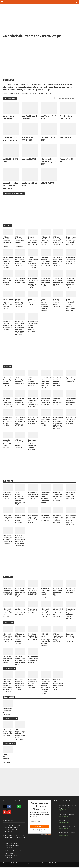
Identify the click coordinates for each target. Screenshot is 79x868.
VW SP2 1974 (66, 138)
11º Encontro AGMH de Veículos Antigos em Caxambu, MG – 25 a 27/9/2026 (58, 685)
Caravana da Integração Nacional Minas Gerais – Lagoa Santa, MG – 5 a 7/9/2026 (20, 685)
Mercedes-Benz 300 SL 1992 (29, 139)
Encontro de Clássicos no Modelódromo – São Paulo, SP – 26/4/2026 (7, 325)
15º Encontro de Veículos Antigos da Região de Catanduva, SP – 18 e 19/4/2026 (13, 845)
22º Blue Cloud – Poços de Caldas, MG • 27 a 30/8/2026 (8, 660)
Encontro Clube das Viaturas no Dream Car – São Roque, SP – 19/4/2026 (20, 261)
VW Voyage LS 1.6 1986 (48, 118)
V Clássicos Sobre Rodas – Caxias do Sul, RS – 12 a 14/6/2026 (58, 497)
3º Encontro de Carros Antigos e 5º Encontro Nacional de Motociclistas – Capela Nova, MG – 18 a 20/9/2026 (46, 687)
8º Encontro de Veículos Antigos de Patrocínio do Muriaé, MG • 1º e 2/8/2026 (7, 638)
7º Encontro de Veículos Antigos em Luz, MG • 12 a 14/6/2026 (8, 518)
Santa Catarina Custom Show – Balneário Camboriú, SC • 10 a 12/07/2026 (45, 593)
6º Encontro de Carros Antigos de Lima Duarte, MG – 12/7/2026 (58, 592)
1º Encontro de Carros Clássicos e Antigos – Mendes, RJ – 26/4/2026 (58, 303)
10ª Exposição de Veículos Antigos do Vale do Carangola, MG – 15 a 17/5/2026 (33, 403)
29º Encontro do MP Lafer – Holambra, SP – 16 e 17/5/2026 (71, 402)
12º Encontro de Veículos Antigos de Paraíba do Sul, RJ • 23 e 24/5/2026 (45, 421)
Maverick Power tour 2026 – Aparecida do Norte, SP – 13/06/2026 (20, 519)
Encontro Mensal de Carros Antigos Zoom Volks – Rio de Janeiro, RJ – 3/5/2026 (46, 383)
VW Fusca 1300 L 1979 (48, 139)
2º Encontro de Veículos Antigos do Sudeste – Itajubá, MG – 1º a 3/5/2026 (7, 382)
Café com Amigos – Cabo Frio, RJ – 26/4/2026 (32, 302)
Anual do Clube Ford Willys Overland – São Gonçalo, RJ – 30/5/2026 (7, 444)
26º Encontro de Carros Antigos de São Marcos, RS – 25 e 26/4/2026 (45, 282)
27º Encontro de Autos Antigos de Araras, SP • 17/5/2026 (33, 420)
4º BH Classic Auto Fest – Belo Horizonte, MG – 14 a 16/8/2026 (33, 637)
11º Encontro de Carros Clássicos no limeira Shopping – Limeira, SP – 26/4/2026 (33, 326)
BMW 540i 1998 (48, 183)
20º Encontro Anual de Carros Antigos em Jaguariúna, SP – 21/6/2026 (58, 519)
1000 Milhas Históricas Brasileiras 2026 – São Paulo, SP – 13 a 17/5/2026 (8, 403)
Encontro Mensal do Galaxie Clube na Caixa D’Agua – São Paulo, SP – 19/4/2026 (71, 241)
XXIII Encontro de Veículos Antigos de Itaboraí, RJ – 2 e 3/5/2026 (33, 382)
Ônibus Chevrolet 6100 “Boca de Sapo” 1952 (10, 186)
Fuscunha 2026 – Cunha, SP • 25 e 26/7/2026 (33, 611)
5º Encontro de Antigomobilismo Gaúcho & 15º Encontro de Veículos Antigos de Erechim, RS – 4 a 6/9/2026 (7, 686)
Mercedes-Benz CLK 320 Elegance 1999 (48, 162)
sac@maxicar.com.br (9, 866)
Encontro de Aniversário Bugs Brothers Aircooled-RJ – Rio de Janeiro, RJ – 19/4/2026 (33, 262)
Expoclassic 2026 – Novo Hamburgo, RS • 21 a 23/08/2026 (71, 638)
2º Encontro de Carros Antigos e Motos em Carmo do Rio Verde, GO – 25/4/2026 (33, 283)
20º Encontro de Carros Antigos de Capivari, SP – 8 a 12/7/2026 (33, 591)
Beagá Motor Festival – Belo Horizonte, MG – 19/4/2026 (7, 281)
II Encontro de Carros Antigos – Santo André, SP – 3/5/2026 (15, 837)
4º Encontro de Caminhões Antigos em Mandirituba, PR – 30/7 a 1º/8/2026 (71, 614)
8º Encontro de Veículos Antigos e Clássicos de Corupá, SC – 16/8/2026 (58, 638)
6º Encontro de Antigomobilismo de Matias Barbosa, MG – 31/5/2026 (20, 444)
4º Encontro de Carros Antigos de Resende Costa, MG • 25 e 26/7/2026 (45, 613)
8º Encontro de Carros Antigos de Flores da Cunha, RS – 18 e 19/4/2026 (58, 241)
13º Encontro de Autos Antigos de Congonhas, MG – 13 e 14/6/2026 (33, 519)
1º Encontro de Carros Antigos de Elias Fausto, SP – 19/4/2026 (71, 261)
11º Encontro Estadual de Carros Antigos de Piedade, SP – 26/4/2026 (20, 303)
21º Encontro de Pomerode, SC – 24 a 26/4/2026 (20, 280)
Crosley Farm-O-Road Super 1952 (10, 139)
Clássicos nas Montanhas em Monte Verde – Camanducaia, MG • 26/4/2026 (70, 283)
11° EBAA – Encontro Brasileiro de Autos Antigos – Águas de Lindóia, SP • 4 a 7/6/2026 (20, 498)
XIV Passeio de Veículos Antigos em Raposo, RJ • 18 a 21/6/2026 (45, 518)
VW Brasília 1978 (29, 159)
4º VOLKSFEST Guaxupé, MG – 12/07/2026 (70, 590)
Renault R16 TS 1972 (66, 160)
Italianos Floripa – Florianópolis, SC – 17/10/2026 (7, 712)
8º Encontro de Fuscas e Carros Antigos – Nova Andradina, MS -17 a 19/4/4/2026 (20, 242)
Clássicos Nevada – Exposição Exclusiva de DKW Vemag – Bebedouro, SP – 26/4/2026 (45, 305)
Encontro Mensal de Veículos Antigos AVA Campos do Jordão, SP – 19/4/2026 (8, 262)
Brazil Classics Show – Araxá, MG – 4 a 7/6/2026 (7, 496)
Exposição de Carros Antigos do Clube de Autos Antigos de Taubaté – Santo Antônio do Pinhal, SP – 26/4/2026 (20, 328)
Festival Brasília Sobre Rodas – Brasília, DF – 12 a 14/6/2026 (71, 496)
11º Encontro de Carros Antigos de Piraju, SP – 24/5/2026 (71, 420)
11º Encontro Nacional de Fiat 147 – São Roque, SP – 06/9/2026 (33, 684)
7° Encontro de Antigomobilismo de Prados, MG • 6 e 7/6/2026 (33, 496)
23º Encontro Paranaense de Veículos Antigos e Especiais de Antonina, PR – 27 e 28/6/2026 (20, 541)
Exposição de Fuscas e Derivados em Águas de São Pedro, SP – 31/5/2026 (32, 445)
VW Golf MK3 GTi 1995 (10, 160)
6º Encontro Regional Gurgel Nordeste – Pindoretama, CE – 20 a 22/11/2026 (20, 735)
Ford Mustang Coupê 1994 (66, 118)
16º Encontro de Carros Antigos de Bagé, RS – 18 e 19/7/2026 (20, 612)
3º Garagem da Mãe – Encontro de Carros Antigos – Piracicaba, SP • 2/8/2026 (20, 639)
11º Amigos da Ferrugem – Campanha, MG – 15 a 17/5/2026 (20, 402)
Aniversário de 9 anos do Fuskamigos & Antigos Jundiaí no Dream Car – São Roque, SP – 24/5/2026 (58, 423)
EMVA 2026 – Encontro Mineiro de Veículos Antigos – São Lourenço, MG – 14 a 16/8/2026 (45, 640)
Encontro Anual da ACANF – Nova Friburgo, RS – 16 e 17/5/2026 (7, 421)
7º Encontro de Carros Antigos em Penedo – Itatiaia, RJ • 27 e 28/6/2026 (7, 540)
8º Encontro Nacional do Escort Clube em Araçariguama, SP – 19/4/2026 (45, 261)
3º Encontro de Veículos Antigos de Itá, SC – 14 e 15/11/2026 (7, 733)
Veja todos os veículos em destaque (65, 98)
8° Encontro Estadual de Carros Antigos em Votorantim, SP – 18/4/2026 (33, 241)
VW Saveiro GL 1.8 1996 (30, 184)
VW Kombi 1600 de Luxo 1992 (30, 118)
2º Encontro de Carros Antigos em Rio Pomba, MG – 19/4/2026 (58, 261)
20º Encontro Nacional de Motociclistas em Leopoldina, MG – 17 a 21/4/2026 (8, 242)
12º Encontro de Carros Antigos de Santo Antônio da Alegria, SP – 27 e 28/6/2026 (71, 520)
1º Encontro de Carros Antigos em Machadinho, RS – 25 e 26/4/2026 (58, 282)
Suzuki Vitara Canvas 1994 (8, 118)
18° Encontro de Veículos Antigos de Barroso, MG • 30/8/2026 (33, 660)
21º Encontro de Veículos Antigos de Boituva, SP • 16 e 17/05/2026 (20, 421)
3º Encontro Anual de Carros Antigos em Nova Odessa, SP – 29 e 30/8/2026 (20, 661)
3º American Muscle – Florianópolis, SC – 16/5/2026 (58, 402)
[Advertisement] (39, 20)
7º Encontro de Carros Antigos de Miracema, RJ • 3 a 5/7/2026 (7, 591)
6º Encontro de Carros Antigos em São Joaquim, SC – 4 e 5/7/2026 (20, 592)
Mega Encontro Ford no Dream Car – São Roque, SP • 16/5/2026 (46, 402)
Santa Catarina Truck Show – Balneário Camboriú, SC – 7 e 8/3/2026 (58, 382)
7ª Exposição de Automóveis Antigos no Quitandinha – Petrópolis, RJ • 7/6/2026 (45, 497)
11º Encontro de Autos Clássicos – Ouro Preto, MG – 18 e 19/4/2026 (45, 241)
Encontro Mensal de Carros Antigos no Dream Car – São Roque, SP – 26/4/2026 (8, 304)
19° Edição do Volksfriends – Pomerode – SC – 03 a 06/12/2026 (8, 759)
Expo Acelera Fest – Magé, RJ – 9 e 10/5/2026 (71, 380)
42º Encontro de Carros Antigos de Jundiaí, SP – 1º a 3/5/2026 (20, 381)
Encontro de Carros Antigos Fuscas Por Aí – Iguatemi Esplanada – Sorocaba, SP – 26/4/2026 (70, 305)
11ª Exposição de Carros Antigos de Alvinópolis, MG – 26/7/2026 (58, 613)
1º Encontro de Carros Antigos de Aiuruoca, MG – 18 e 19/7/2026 (7, 613)
